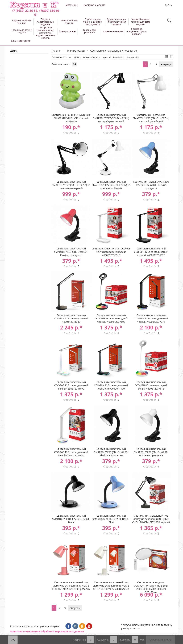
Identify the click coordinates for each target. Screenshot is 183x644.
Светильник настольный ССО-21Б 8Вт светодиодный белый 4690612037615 (151, 385)
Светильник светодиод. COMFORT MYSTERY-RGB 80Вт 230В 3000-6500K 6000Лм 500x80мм (151, 586)
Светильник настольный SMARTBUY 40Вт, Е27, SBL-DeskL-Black (71, 519)
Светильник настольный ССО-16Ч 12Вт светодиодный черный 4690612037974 (151, 318)
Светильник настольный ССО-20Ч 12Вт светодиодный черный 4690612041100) (111, 385)
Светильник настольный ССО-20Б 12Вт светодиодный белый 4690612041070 (71, 385)
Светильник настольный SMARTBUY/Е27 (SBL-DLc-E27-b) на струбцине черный (111, 118)
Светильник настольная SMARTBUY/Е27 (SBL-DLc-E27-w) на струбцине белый (151, 118)
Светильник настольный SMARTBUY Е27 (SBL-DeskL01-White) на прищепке (151, 452)
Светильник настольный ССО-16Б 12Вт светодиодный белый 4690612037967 (71, 452)
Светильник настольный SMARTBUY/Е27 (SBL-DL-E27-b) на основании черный (71, 185)
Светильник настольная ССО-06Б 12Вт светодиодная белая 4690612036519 (111, 252)
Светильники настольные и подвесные (114, 51)
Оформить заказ (161, 640)
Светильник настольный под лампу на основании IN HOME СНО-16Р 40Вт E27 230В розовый (71, 586)
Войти (169, 5)
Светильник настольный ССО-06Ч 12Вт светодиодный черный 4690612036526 (151, 252)
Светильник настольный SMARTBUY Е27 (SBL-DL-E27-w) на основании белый (111, 185)
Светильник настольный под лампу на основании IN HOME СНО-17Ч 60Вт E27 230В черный (151, 519)
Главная (56, 51)
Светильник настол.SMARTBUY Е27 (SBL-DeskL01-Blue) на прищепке (151, 185)
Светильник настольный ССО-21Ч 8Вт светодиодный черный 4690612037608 (111, 318)
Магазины (71, 5)
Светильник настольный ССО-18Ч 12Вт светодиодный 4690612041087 (71, 318)
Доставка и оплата (94, 5)
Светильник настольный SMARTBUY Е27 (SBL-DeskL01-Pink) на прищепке (71, 252)
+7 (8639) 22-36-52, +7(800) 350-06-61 (36, 13)
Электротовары (76, 51)
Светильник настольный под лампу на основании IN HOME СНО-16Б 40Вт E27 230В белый (111, 586)
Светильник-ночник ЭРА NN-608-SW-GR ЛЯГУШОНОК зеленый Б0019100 (71, 118)
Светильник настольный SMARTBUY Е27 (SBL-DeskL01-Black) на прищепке (111, 452)
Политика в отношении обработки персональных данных (47, 631)
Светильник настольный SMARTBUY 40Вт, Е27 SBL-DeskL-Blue (111, 519)
